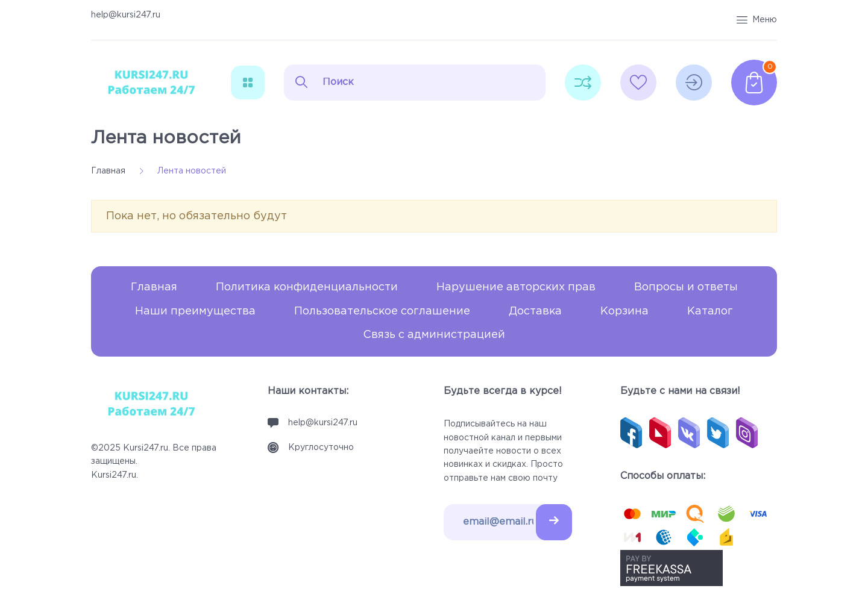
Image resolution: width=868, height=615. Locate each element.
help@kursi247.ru (126, 15)
